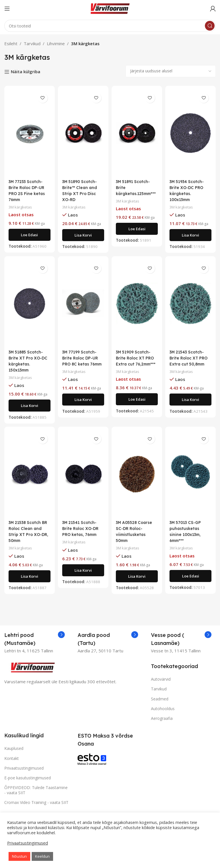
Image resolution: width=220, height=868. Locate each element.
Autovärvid (161, 684)
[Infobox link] (35, 644)
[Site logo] (110, 8)
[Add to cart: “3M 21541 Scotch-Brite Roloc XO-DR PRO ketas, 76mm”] (83, 575)
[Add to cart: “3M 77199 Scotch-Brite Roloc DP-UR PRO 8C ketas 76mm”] (83, 408)
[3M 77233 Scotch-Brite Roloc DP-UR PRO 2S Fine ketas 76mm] (29, 133)
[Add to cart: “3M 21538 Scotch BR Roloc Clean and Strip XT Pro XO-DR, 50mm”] (29, 581)
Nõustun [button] (19, 856)
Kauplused (14, 753)
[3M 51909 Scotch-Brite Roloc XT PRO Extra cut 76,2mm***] (137, 306)
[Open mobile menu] (7, 9)
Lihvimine (56, 43)
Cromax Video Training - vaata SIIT (36, 807)
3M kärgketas (21, 207)
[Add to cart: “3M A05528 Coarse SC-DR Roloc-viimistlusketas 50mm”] (137, 581)
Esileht (11, 43)
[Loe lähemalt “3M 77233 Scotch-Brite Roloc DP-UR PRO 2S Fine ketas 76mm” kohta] (29, 235)
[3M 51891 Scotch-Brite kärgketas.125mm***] (137, 133)
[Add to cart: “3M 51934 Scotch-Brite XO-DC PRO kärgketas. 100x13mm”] (191, 235)
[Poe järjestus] (171, 71)
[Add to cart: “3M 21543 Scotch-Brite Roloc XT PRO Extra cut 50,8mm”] (191, 408)
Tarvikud (32, 43)
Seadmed (160, 703)
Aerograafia (162, 723)
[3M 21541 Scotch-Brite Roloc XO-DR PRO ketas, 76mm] (83, 479)
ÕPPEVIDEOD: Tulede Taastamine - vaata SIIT (36, 795)
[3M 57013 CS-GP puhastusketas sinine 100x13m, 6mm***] (191, 479)
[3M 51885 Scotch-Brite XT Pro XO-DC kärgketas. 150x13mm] (29, 306)
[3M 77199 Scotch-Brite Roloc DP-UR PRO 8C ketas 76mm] (83, 306)
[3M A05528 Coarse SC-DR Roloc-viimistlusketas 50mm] (137, 479)
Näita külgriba (26, 72)
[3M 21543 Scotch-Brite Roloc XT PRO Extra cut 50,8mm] (191, 306)
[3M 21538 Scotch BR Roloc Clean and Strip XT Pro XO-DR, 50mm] (29, 479)
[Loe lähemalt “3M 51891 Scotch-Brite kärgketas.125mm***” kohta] (137, 235)
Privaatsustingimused (24, 773)
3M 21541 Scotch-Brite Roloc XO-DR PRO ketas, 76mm (82, 533)
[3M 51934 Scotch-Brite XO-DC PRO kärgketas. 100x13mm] (191, 133)
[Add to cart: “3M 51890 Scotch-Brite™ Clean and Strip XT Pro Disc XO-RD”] (83, 235)
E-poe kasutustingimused (28, 783)
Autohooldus (163, 713)
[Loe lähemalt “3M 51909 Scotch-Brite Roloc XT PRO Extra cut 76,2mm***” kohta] (137, 408)
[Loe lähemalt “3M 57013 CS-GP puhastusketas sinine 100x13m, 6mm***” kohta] (191, 581)
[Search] (110, 26)
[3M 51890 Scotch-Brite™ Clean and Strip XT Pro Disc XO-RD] (83, 133)
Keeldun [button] (42, 856)
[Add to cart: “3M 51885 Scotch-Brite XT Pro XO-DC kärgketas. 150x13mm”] (29, 408)
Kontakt (12, 763)
